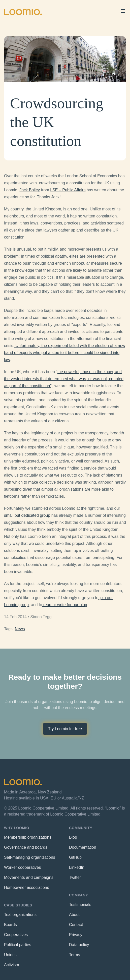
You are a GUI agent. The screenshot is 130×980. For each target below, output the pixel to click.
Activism (12, 965)
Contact (76, 925)
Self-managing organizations (30, 857)
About (74, 915)
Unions (10, 955)
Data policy (79, 945)
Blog (73, 837)
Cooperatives (16, 935)
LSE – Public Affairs (68, 190)
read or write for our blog (65, 605)
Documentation (83, 847)
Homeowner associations (27, 887)
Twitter (75, 877)
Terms (75, 955)
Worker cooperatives (22, 867)
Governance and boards (26, 847)
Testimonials (80, 905)
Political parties (18, 945)
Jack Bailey (30, 190)
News (20, 629)
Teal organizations (20, 915)
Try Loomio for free (65, 729)
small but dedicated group (27, 515)
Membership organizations (28, 837)
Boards (10, 925)
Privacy (76, 935)
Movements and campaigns (29, 877)
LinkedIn (77, 867)
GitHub (75, 857)
